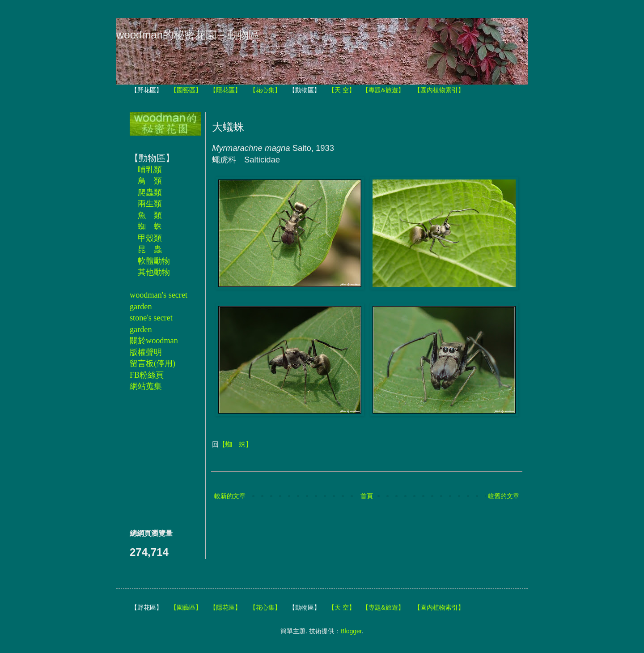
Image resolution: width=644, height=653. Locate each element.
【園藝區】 (186, 90)
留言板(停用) (153, 363)
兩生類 (150, 204)
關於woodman (154, 341)
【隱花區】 (225, 90)
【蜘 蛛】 (235, 444)
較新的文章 (230, 496)
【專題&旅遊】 (383, 90)
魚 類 (150, 215)
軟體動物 (154, 261)
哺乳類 (150, 170)
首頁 (367, 496)
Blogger (351, 631)
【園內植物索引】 (439, 90)
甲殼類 (150, 238)
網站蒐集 (146, 386)
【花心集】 (265, 90)
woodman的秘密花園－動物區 (188, 35)
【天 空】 (342, 90)
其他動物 (154, 272)
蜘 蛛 (150, 226)
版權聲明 (146, 352)
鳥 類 (150, 181)
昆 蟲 (150, 249)
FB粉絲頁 (147, 375)
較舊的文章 (504, 496)
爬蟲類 (150, 192)
